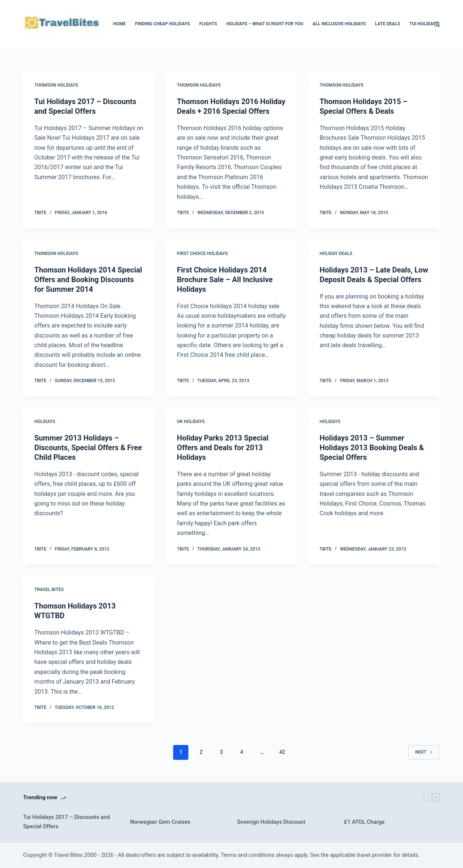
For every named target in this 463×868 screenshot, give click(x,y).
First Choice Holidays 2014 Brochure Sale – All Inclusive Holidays (225, 280)
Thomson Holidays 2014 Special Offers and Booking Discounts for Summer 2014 (88, 280)
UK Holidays (191, 422)
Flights (208, 24)
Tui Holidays (424, 24)
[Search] (437, 24)
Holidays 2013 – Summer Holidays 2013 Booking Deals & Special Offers (372, 448)
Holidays (45, 422)
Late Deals (388, 24)
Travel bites (49, 590)
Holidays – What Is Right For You (265, 24)
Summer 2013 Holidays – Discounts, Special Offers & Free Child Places (88, 448)
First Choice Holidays (202, 254)
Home (119, 24)
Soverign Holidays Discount (271, 822)
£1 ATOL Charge (364, 822)
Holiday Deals (336, 254)
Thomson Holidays (56, 85)
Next (424, 752)
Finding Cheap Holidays (162, 24)
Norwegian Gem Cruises (160, 822)
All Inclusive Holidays (339, 24)
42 (282, 752)
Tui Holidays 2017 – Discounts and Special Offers (66, 822)
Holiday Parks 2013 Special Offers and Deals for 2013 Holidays (223, 448)
